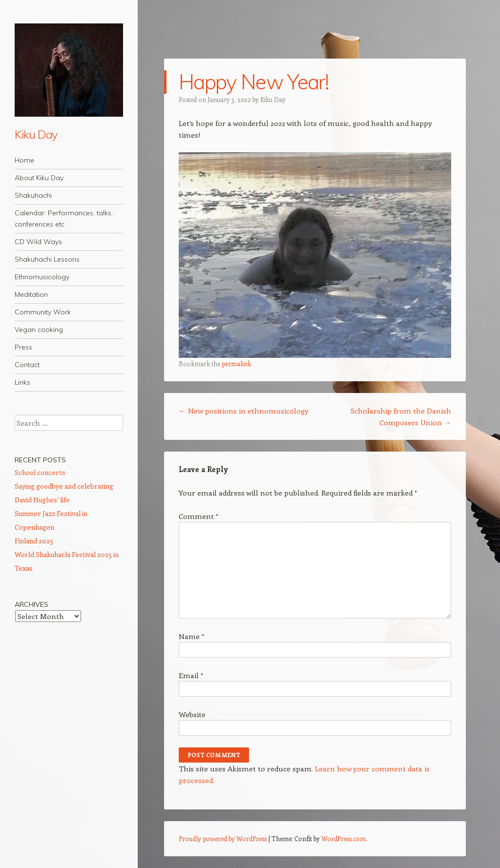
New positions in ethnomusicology (244, 411)
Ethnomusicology (42, 277)
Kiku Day (36, 134)
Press (23, 347)
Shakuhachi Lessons (47, 259)
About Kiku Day (39, 178)
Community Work (43, 312)
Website (192, 714)
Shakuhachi (33, 195)
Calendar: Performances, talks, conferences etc (64, 218)
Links (22, 382)
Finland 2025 (34, 541)
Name (191, 636)
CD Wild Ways (38, 242)
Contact (27, 365)
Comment (198, 516)
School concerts (40, 472)
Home (24, 160)
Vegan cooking (39, 330)
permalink (236, 363)
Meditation (31, 294)
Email (191, 675)
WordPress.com (344, 838)
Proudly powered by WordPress (223, 838)
